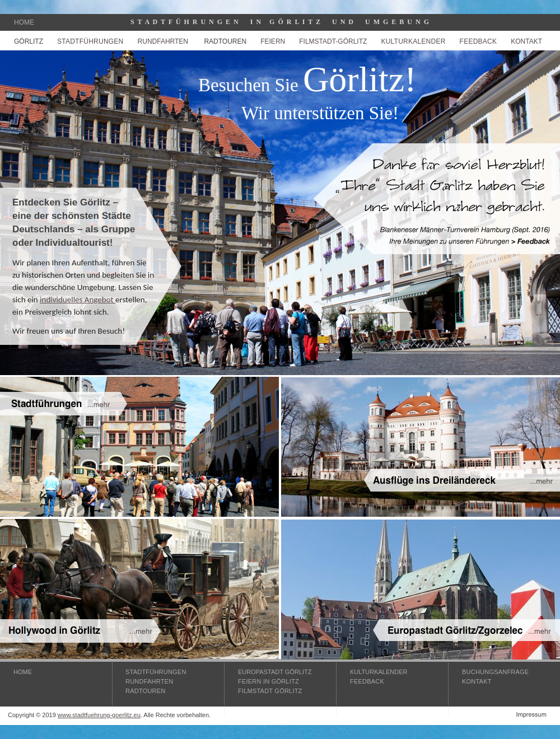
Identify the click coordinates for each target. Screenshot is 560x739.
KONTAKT (526, 41)
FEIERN (273, 41)
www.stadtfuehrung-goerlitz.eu (99, 715)
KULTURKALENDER (379, 672)
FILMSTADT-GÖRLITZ (333, 41)
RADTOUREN (225, 41)
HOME (23, 672)
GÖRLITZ (29, 41)
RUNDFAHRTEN (163, 41)
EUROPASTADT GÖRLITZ (275, 672)
